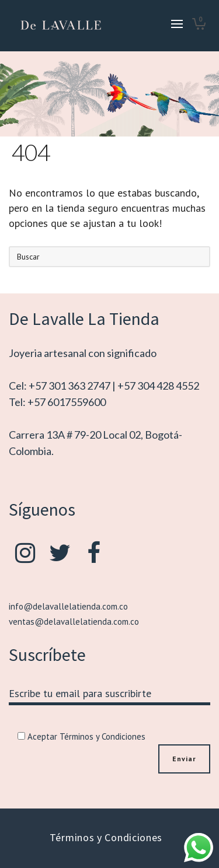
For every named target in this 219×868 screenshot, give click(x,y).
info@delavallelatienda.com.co (68, 606)
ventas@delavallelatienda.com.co (74, 622)
